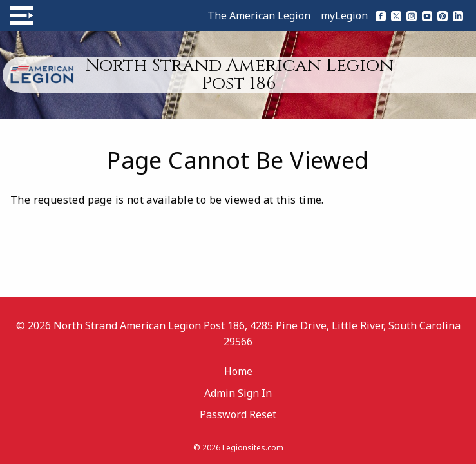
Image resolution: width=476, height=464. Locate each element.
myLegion (344, 15)
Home (238, 371)
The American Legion (259, 15)
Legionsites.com (253, 448)
